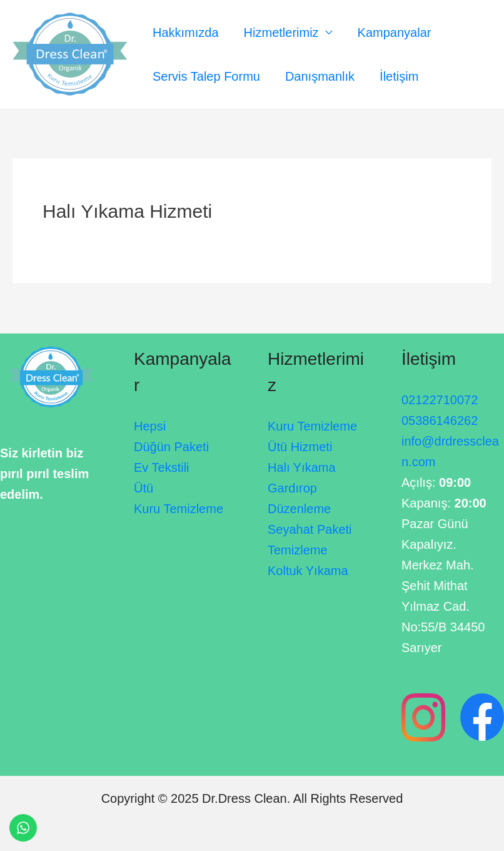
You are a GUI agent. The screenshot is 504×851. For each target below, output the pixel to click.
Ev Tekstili (162, 467)
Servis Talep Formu (206, 76)
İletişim (399, 76)
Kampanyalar (395, 33)
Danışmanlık (320, 76)
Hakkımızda (186, 33)
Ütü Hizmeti (300, 447)
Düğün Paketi (171, 447)
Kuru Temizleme (179, 509)
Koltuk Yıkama (308, 571)
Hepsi (150, 426)
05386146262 (440, 420)
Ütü (144, 488)
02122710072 (440, 400)
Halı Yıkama (302, 467)
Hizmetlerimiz (281, 33)
